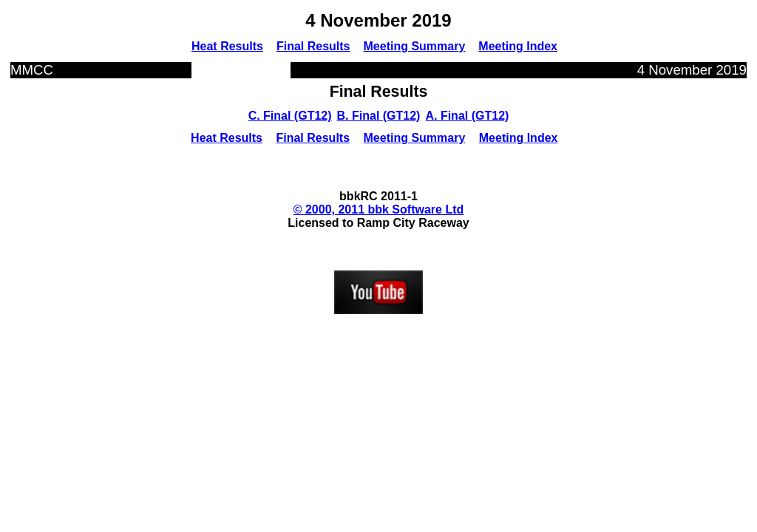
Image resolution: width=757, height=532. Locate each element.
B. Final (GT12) (379, 116)
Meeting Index (518, 46)
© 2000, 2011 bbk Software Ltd (379, 209)
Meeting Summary (415, 46)
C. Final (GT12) (290, 116)
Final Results (313, 46)
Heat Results (227, 46)
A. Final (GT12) (467, 116)
